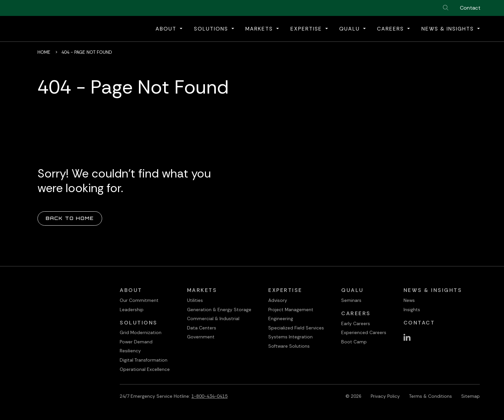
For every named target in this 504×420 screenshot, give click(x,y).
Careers (356, 313)
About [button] (167, 29)
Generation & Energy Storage (219, 310)
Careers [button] (391, 29)
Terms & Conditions (431, 396)
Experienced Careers (364, 332)
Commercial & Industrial (213, 318)
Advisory (278, 300)
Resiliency (130, 351)
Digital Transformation (144, 360)
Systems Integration (290, 337)
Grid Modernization (141, 332)
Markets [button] (260, 29)
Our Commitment (139, 300)
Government (201, 337)
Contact (470, 8)
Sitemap (471, 396)
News (409, 300)
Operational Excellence (145, 369)
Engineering (281, 318)
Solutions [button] (212, 29)
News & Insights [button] (449, 29)
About (131, 290)
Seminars (351, 300)
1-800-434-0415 (209, 396)
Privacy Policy (385, 396)
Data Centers (202, 328)
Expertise (285, 290)
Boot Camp (354, 342)
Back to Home (70, 218)
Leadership (132, 310)
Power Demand (136, 342)
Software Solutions (289, 346)
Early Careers (356, 323)
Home (44, 52)
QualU (352, 290)
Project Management (291, 310)
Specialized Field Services (296, 328)
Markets (202, 290)
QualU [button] (350, 29)
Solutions (139, 323)
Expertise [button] (307, 29)
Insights (412, 310)
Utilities (195, 300)
